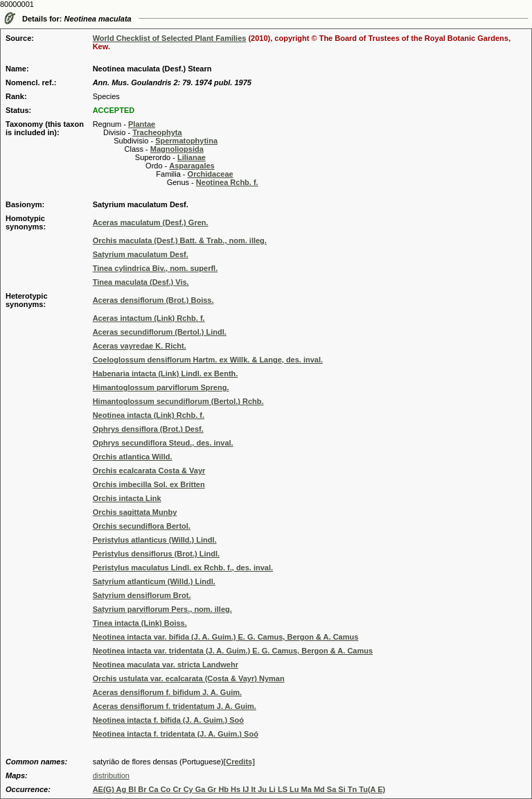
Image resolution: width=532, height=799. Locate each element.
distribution (111, 775)
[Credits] (239, 762)
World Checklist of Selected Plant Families (170, 38)
